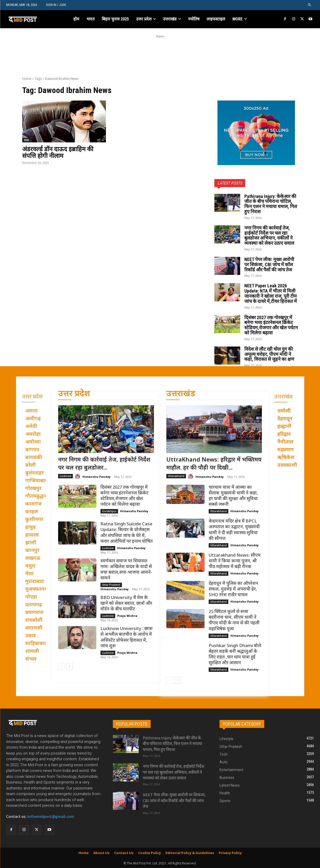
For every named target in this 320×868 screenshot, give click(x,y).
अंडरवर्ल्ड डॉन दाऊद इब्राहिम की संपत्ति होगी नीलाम (58, 152)
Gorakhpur (109, 511)
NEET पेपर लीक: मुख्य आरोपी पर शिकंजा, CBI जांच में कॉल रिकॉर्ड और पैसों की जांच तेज (269, 264)
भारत (26, 140)
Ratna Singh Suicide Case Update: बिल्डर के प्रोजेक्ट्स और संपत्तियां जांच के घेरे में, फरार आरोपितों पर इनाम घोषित (127, 533)
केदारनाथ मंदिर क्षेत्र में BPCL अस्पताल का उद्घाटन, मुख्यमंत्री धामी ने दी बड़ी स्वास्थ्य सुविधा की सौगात (234, 530)
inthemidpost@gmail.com (51, 817)
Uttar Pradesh (111, 585)
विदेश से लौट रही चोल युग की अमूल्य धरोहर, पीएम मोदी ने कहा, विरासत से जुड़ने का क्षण (269, 354)
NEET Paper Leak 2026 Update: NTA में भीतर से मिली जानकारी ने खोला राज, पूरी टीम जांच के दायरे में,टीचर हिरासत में (271, 293)
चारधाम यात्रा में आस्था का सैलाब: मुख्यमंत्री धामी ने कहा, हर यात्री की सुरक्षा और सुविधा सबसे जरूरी (233, 496)
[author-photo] (78, 477)
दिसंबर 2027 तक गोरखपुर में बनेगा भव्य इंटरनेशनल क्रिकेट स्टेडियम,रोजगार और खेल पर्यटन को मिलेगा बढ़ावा (271, 325)
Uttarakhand (176, 476)
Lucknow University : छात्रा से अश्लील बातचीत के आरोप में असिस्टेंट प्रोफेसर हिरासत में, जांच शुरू (127, 637)
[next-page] (70, 666)
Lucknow (65, 476)
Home (27, 79)
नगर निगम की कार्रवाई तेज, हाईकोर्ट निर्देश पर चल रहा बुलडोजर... (104, 464)
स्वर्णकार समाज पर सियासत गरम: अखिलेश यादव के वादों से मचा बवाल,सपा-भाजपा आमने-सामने (126, 570)
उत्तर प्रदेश (74, 394)
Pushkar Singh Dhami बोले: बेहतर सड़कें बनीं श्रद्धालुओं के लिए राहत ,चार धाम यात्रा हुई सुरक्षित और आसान (235, 655)
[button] (310, 5)
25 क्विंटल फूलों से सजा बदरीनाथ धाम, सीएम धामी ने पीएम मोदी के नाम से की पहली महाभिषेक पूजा (234, 620)
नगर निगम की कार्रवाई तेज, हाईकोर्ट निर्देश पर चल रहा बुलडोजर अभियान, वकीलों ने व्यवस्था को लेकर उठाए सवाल (269, 235)
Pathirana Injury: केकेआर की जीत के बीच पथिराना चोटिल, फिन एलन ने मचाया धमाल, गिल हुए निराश (271, 204)
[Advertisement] (160, 51)
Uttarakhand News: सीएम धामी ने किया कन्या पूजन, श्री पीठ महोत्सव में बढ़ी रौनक (235, 561)
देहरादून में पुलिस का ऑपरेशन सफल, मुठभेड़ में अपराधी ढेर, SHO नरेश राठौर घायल (233, 589)
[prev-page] (61, 666)
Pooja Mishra (127, 616)
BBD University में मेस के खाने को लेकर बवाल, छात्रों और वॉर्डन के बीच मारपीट (126, 604)
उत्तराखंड (181, 394)
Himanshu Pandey (96, 477)
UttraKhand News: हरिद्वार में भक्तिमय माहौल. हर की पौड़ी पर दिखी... (214, 464)
